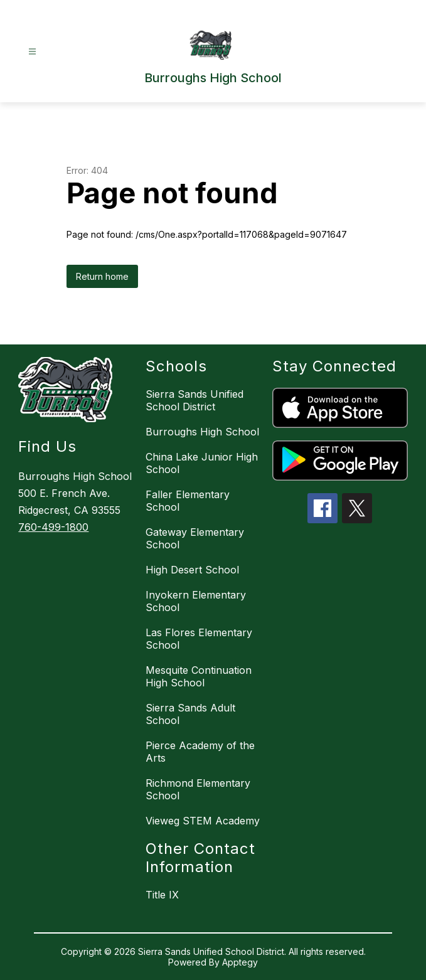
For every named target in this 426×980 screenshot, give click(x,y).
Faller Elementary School (188, 501)
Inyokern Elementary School (196, 601)
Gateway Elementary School (195, 538)
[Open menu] (32, 52)
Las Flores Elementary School (199, 639)
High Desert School (192, 570)
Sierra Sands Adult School (190, 714)
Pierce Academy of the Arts (200, 752)
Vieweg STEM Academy (203, 821)
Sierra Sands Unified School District (194, 400)
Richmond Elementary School (198, 789)
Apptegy (240, 962)
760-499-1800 (53, 527)
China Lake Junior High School (202, 463)
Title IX (162, 895)
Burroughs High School (202, 432)
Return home (102, 276)
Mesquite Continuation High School (199, 676)
